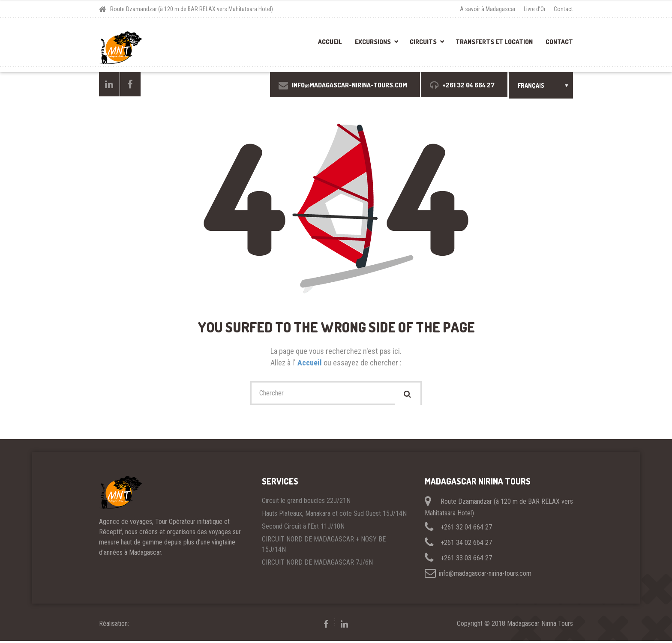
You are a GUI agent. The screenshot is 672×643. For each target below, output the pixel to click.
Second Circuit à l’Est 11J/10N (303, 528)
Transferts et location (494, 42)
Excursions (373, 42)
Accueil (330, 42)
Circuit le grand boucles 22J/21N (306, 503)
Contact (563, 9)
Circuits (423, 42)
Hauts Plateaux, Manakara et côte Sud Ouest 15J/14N (334, 516)
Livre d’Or (535, 9)
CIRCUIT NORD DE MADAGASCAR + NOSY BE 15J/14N (324, 546)
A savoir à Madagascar (488, 9)
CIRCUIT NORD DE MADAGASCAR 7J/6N (317, 564)
